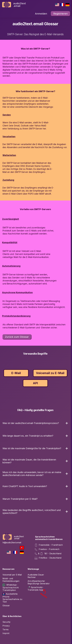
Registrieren (60, 14)
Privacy (6, 626)
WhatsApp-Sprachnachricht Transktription (11, 587)
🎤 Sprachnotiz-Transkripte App (39, 589)
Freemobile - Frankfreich (49, 545)
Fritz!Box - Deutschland (48, 558)
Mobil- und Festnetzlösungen (11, 580)
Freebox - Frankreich (47, 549)
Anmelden (41, 14)
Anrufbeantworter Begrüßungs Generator (39, 582)
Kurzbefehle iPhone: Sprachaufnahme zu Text (12, 598)
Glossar (6, 605)
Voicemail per (12, 575)
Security (6, 622)
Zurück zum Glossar (17, 337)
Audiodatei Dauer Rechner (36, 576)
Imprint (6, 633)
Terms (6, 629)
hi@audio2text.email (12, 542)
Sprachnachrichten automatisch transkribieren (49, 538)
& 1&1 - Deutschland (48, 554)
